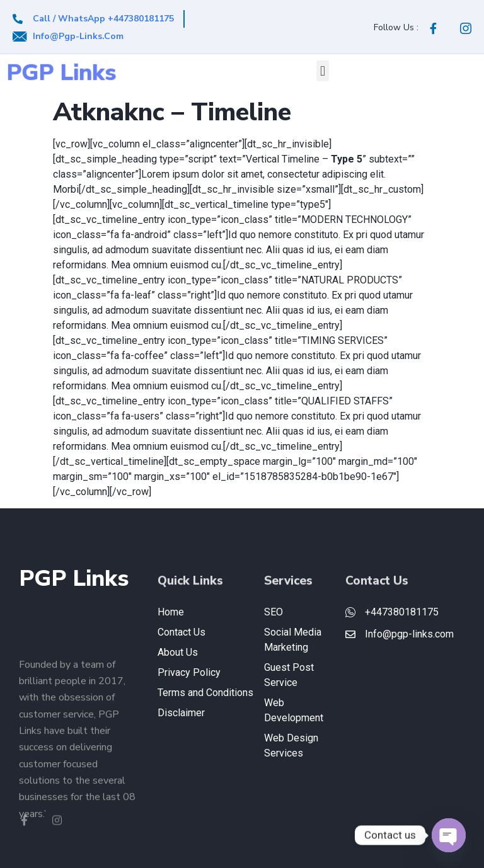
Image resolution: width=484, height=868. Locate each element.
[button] (322, 71)
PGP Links (61, 73)
